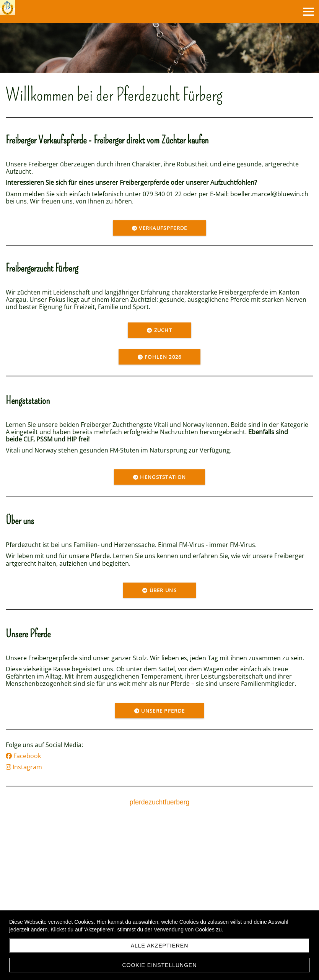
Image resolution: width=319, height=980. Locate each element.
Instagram (24, 767)
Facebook (23, 756)
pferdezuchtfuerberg (160, 802)
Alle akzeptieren (160, 946)
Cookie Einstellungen (159, 965)
